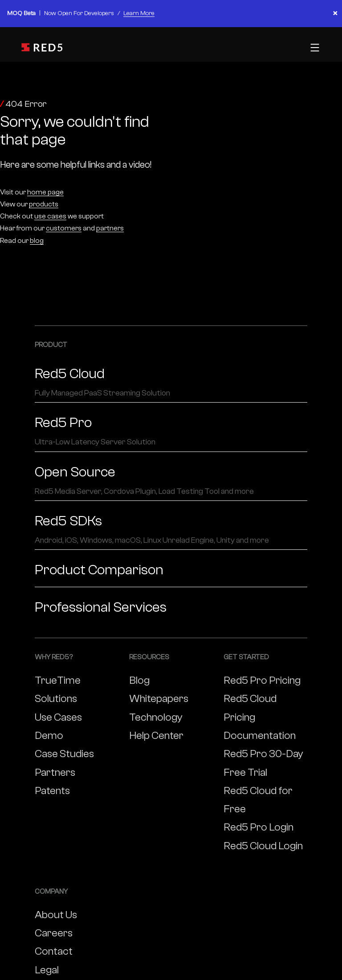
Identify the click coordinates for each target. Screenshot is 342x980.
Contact (54, 951)
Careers (54, 933)
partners (110, 228)
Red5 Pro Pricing (262, 680)
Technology (156, 717)
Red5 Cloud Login (263, 846)
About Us (56, 915)
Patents (52, 791)
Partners (55, 772)
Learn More (139, 13)
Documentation (260, 736)
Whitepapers (159, 699)
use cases (50, 216)
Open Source (171, 480)
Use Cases (58, 717)
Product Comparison (99, 570)
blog (37, 241)
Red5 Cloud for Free (258, 800)
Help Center (156, 736)
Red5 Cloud (171, 382)
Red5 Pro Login (259, 827)
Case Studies (64, 754)
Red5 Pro (171, 431)
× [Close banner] (335, 14)
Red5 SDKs (171, 529)
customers (64, 228)
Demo (49, 736)
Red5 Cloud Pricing (250, 708)
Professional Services (101, 607)
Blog (139, 680)
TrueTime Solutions (58, 690)
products (44, 204)
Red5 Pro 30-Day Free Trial (263, 763)
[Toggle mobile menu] (314, 48)
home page (45, 192)
